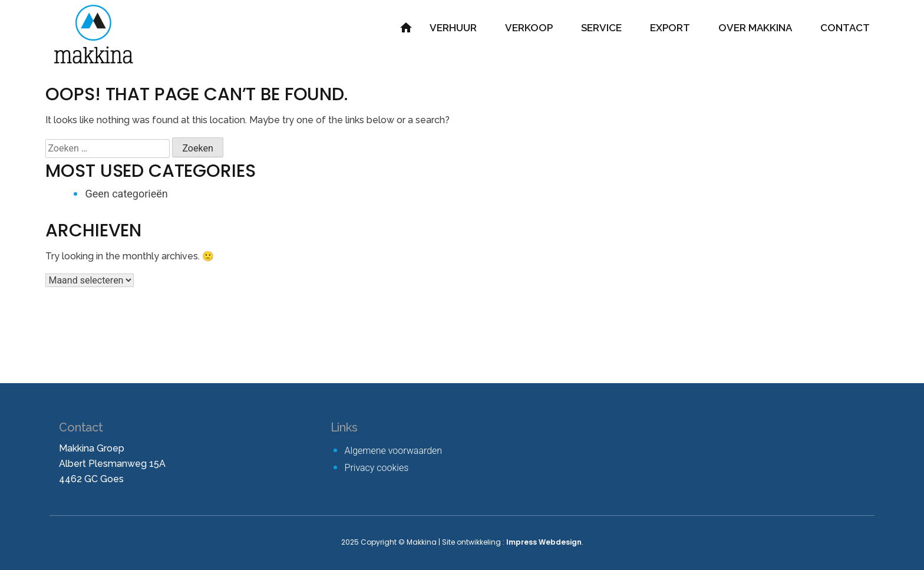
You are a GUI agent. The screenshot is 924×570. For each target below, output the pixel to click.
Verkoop (529, 28)
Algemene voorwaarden (394, 451)
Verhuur (453, 28)
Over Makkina (755, 28)
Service (601, 28)
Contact (845, 28)
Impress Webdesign (544, 542)
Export (670, 28)
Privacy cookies (377, 468)
